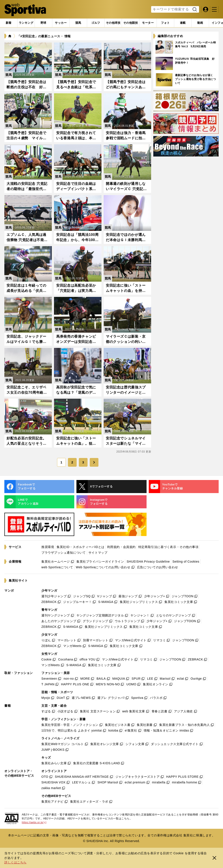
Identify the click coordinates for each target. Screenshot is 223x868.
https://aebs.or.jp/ (34, 822)
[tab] (43, 23)
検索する (194, 10)
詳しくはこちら (15, 862)
